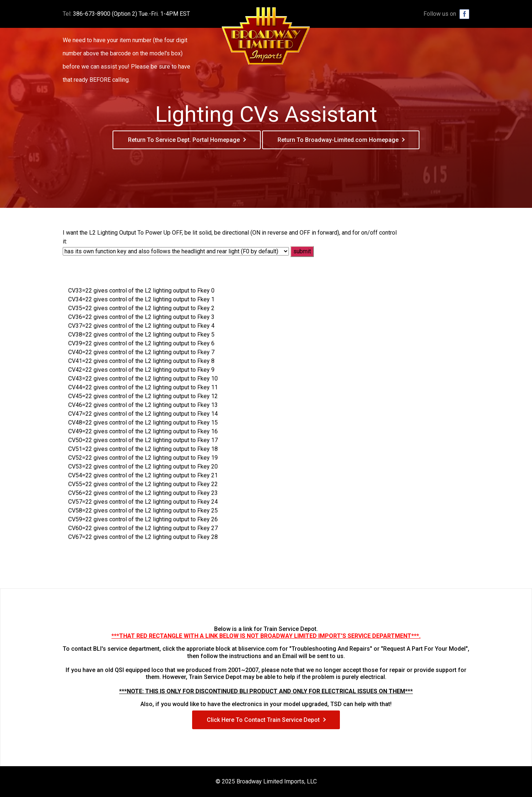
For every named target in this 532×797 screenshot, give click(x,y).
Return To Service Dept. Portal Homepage (184, 140)
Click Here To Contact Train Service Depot (263, 720)
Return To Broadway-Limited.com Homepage (338, 140)
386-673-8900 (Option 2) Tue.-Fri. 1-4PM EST (131, 14)
